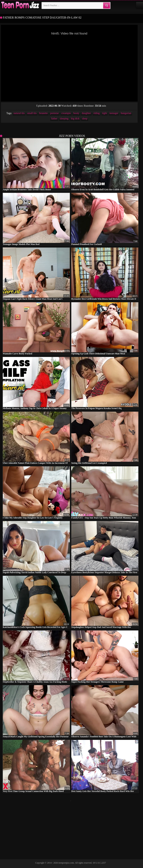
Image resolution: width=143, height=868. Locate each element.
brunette (43, 113)
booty (76, 113)
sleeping (64, 119)
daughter (86, 113)
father (54, 119)
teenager (114, 113)
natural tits (19, 113)
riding (97, 113)
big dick (75, 119)
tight (105, 113)
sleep (85, 119)
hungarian (126, 113)
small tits (32, 113)
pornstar (55, 113)
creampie (66, 113)
